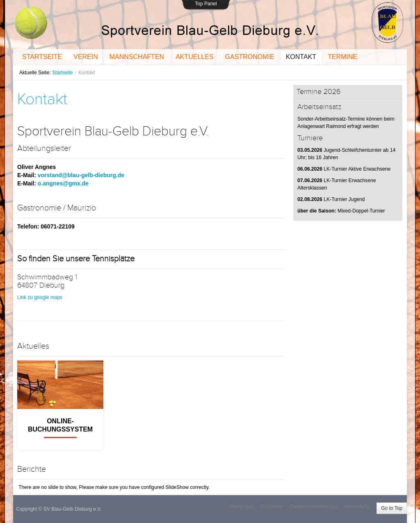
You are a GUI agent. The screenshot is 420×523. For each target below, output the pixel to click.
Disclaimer (272, 507)
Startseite (63, 73)
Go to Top (392, 508)
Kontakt (42, 99)
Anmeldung (357, 507)
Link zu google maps (40, 297)
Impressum (241, 507)
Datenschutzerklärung (314, 507)
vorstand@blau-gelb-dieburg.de (81, 175)
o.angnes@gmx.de (63, 183)
